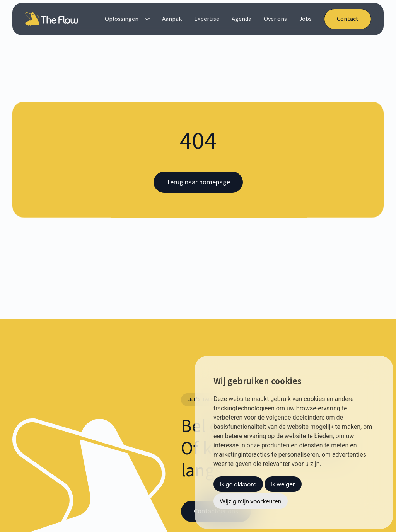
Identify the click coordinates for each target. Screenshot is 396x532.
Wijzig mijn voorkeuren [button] (251, 501)
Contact (348, 19)
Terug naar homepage (198, 182)
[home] (53, 19)
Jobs (306, 19)
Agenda (242, 19)
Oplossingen (122, 19)
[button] (127, 19)
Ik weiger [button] (283, 484)
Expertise (207, 19)
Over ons (275, 19)
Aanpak (172, 19)
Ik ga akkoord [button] (238, 484)
